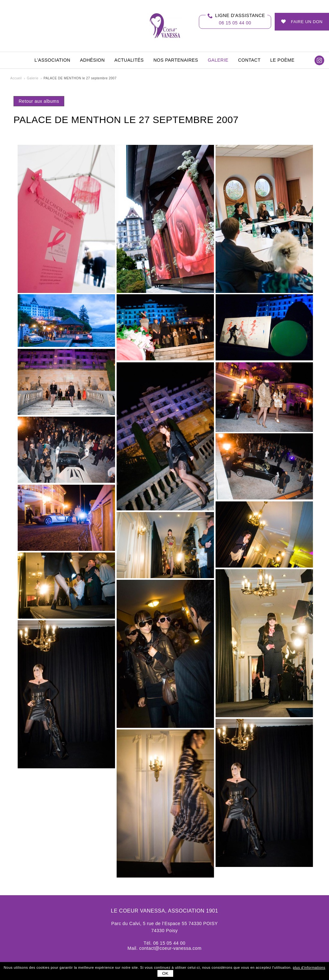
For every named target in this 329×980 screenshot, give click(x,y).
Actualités (129, 60)
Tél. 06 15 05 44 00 (164, 943)
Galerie (218, 60)
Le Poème (282, 60)
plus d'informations (309, 967)
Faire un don (307, 22)
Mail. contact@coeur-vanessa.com (164, 948)
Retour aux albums (39, 101)
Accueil (16, 78)
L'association (52, 60)
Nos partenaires (176, 60)
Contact (249, 60)
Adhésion (92, 60)
